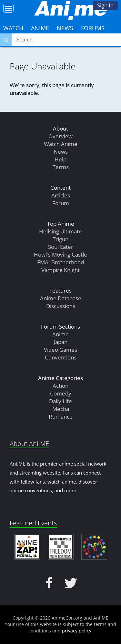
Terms (61, 167)
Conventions (61, 357)
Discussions (61, 306)
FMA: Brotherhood (60, 262)
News (65, 28)
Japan (60, 342)
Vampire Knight (60, 270)
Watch (13, 28)
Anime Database (61, 298)
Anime (40, 28)
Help (60, 159)
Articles (61, 195)
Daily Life (60, 401)
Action (60, 386)
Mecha (61, 409)
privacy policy (77, 631)
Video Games (60, 350)
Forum (61, 203)
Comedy (61, 393)
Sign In (105, 5)
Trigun (60, 239)
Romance (61, 417)
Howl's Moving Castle (60, 254)
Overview (60, 136)
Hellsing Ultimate (60, 231)
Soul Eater (61, 247)
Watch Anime (61, 144)
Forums (93, 28)
